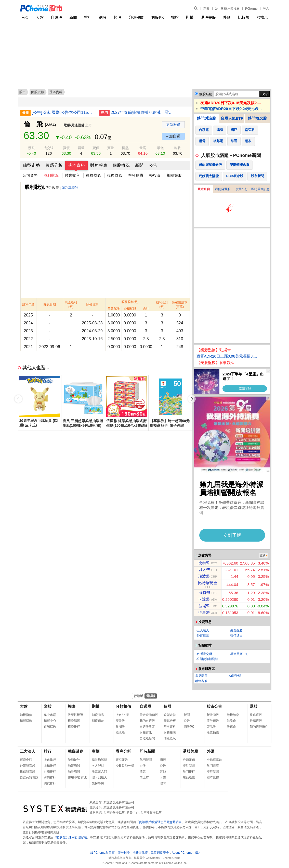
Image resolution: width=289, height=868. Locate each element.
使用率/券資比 (77, 777)
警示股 (211, 727)
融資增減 (74, 766)
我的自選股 (223, 189)
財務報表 (99, 165)
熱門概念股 (257, 118)
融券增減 (74, 772)
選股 (103, 17)
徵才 (198, 853)
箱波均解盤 (99, 760)
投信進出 (237, 635)
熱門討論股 (206, 118)
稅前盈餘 (94, 175)
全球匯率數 (214, 760)
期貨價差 (98, 721)
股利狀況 (51, 175)
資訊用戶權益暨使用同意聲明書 (160, 822)
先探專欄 (98, 783)
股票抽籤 (213, 732)
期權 (190, 17)
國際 (163, 760)
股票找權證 (75, 715)
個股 (167, 706)
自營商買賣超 (29, 777)
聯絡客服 (201, 681)
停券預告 (213, 721)
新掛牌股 (213, 715)
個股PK (157, 17)
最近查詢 (204, 189)
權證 (175, 17)
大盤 (40, 17)
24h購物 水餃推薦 (227, 8)
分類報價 (136, 17)
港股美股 (208, 17)
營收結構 (136, 175)
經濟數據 (213, 777)
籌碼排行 (50, 777)
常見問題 (201, 676)
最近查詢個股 (149, 715)
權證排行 (74, 727)
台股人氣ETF (232, 118)
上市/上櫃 (122, 715)
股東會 (231, 727)
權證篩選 (74, 721)
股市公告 (214, 706)
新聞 (206, 8)
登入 (266, 8)
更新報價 (173, 125)
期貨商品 (98, 715)
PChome (251, 8)
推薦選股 (256, 721)
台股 (143, 766)
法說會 (231, 721)
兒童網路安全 (160, 853)
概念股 (120, 732)
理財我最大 (99, 777)
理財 (163, 783)
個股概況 (121, 165)
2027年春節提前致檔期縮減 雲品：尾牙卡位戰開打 (143, 112)
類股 (117, 17)
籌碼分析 (54, 165)
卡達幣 (204, 599)
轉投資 (155, 175)
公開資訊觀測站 (207, 659)
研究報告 (122, 760)
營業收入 (72, 175)
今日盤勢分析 (125, 766)
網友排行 (50, 783)
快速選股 (256, 715)
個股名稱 (206, 94)
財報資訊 (146, 732)
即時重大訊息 (260, 189)
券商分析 (123, 751)
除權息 (262, 17)
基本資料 (76, 165)
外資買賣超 (28, 766)
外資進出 (203, 635)
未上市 (144, 777)
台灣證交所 (204, 654)
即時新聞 (147, 751)
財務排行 (50, 772)
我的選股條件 (259, 727)
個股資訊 (37, 92)
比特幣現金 (208, 583)
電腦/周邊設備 (74, 125)
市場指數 (50, 727)
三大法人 (203, 630)
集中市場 (50, 715)
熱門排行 (189, 772)
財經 (163, 777)
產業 (143, 772)
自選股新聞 (147, 738)
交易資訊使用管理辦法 (72, 837)
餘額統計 (74, 760)
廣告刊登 (124, 853)
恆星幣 (204, 612)
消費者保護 (140, 853)
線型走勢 (32, 165)
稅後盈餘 (115, 175)
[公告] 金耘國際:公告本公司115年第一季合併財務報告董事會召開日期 (64, 112)
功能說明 (235, 676)
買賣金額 (26, 760)
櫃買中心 (50, 721)
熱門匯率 (213, 766)
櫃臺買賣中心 (240, 654)
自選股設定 (147, 727)
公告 (153, 165)
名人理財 (98, 766)
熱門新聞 (146, 760)
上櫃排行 (50, 766)
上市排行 (50, 760)
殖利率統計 (70, 188)
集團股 (120, 727)
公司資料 (30, 175)
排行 (88, 17)
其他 (163, 772)
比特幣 (244, 17)
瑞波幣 (204, 576)
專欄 (96, 751)
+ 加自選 (173, 136)
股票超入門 (99, 772)
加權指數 (26, 715)
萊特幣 (205, 592)
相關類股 (174, 175)
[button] (192, 399)
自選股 (56, 17)
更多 (263, 555)
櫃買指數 (26, 721)
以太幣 (204, 570)
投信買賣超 (28, 772)
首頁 (25, 17)
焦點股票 (189, 777)
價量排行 (242, 189)
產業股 (120, 721)
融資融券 (237, 630)
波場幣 (204, 606)
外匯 (227, 17)
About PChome (182, 853)
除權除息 (233, 715)
